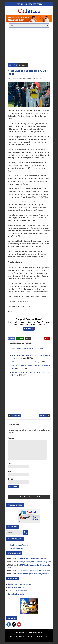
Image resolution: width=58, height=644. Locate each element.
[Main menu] (29, 26)
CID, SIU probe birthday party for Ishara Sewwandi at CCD (34, 558)
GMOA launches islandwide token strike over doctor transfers (28, 566)
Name (10, 464)
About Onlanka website (18, 636)
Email (10, 471)
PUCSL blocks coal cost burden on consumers (28, 349)
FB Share (11, 338)
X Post (28, 338)
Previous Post (16, 415)
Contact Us (31, 636)
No (20, 65)
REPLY (47, 338)
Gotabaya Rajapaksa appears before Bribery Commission (33, 574)
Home (16, 497)
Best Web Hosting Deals (17, 548)
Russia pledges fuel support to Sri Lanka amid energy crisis (34, 562)
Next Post (43, 415)
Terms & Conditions (43, 636)
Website (10, 479)
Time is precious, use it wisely (17, 587)
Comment (25, 65)
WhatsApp (20, 338)
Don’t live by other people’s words (18, 591)
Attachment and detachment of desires (19, 584)
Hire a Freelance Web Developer (19, 545)
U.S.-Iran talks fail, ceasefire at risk (24, 362)
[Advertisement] (29, 45)
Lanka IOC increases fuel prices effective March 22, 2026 (33, 570)
